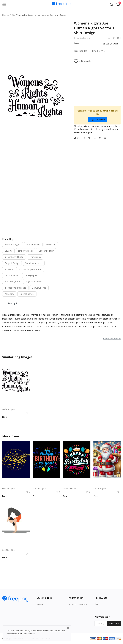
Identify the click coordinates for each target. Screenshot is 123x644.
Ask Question (111, 44)
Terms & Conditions (77, 604)
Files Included (81, 51)
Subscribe (114, 623)
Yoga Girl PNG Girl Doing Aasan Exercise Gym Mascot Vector (16, 546)
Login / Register (97, 120)
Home (5, 15)
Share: (77, 138)
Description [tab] (14, 303)
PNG (12, 15)
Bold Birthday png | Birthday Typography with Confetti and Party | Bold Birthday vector (46, 485)
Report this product (112, 339)
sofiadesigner (84, 38)
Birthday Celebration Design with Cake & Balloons (77, 485)
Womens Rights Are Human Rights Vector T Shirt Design (16, 406)
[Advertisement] (36, 42)
